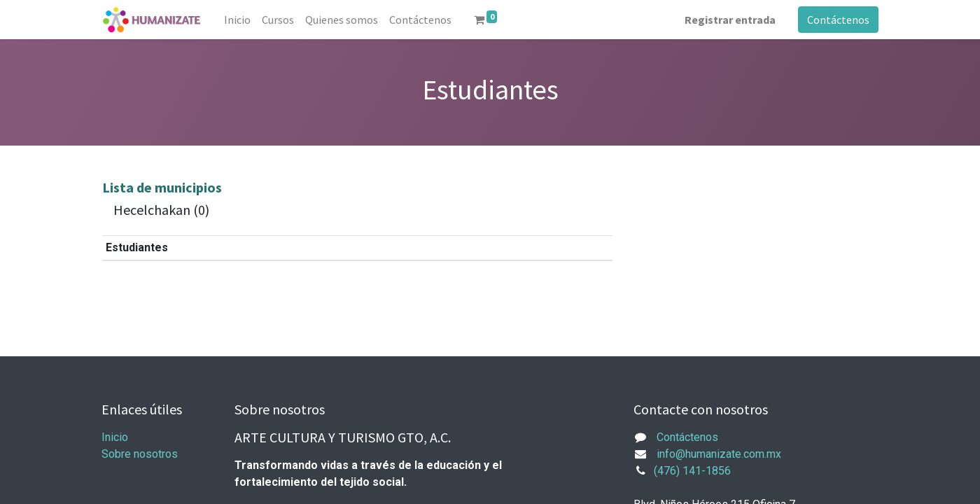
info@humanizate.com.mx (719, 454)
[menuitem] (237, 20)
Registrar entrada (730, 20)
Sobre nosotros (140, 454)
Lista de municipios (162, 187)
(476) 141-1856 (692, 471)
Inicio (115, 437)
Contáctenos (838, 20)
